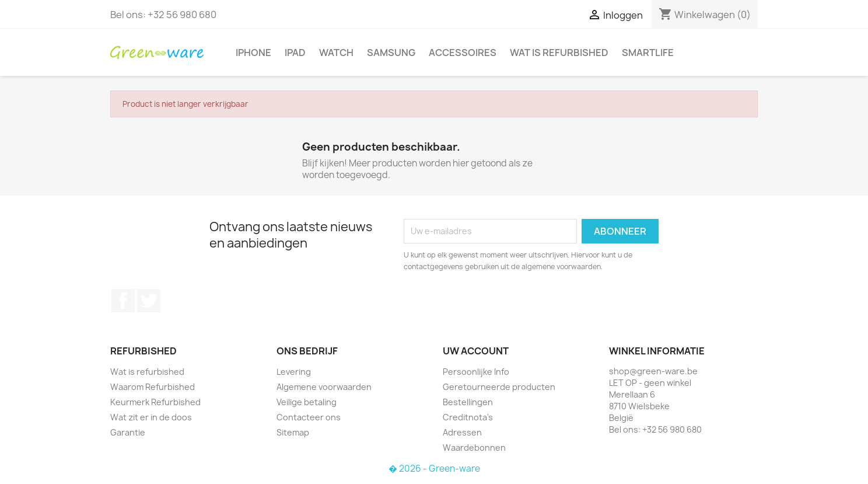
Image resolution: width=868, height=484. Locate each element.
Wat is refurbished (559, 53)
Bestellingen (468, 402)
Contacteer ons (309, 417)
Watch (336, 53)
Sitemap (293, 432)
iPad (295, 53)
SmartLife (648, 53)
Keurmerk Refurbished (155, 402)
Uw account (476, 351)
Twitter (149, 301)
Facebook (123, 301)
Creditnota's (468, 417)
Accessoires (463, 53)
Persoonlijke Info (476, 372)
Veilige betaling (307, 402)
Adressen (462, 432)
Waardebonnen (474, 448)
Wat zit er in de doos (151, 417)
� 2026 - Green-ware (434, 469)
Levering (294, 372)
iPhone (253, 53)
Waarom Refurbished (153, 387)
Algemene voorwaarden (324, 387)
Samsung (391, 53)
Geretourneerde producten (499, 387)
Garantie (128, 432)
